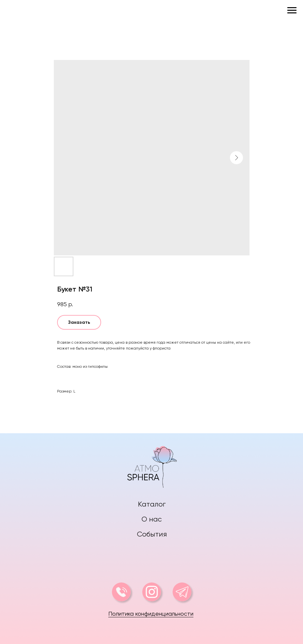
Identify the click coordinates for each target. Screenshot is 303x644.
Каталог (152, 504)
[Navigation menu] (292, 10)
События (152, 534)
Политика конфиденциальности (151, 614)
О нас (152, 519)
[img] (152, 465)
